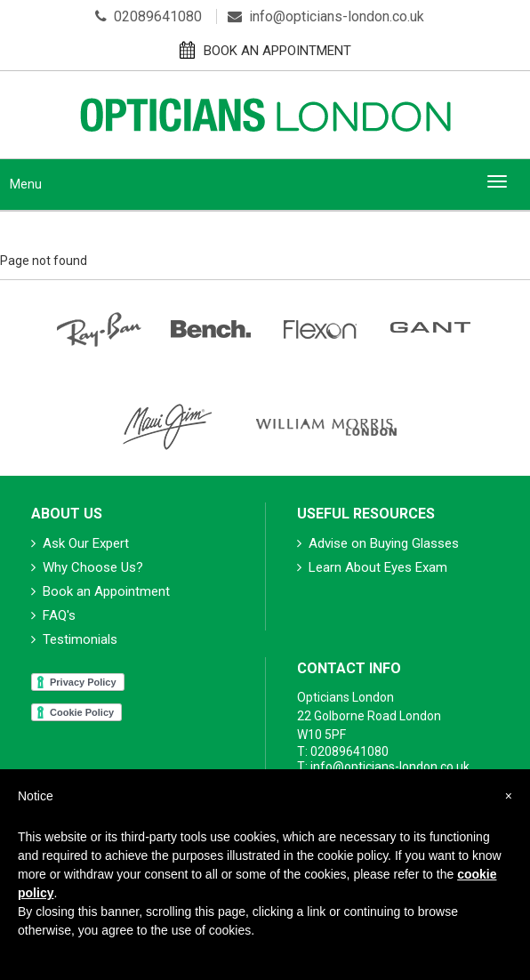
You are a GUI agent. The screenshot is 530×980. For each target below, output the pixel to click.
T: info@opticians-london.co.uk (383, 767)
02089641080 (149, 16)
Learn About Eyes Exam (372, 567)
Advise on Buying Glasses (378, 543)
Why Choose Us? (87, 567)
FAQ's (53, 615)
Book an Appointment (100, 591)
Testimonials (74, 639)
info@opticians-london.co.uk (326, 16)
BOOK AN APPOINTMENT (265, 50)
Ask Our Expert (80, 543)
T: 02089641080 (343, 751)
